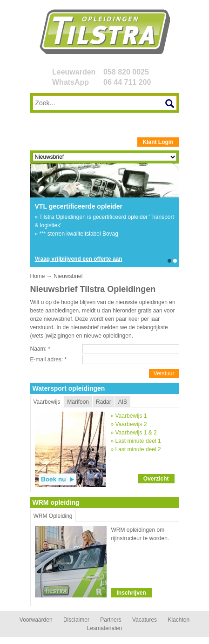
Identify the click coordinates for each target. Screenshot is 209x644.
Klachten (179, 620)
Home (38, 276)
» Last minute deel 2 (136, 449)
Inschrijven (131, 593)
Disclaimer (76, 620)
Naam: (40, 349)
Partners (111, 620)
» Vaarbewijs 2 (129, 424)
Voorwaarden (36, 620)
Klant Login (158, 142)
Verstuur (164, 373)
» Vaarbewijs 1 (129, 416)
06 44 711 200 (127, 82)
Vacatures (145, 620)
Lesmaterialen (104, 628)
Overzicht (156, 479)
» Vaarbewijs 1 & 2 (134, 433)
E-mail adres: (49, 359)
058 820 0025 (126, 72)
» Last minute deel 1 (136, 441)
